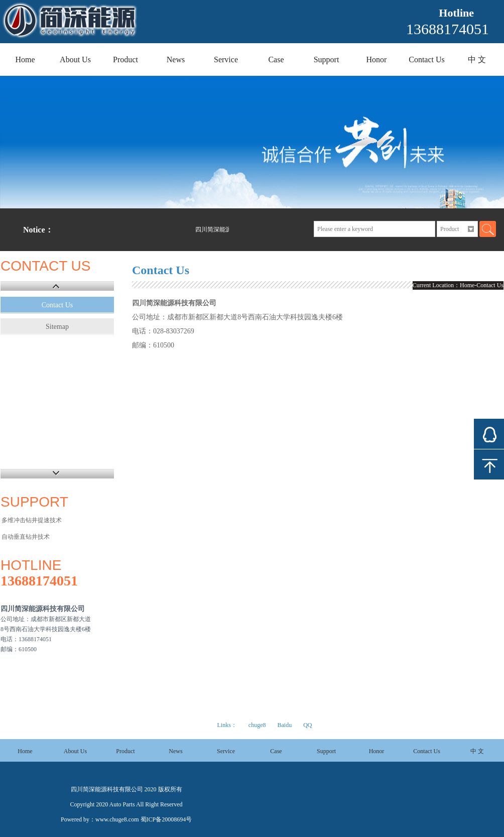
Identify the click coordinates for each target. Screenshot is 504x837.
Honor (377, 59)
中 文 (477, 59)
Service (226, 59)
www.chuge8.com (117, 819)
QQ (307, 725)
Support (327, 59)
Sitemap (57, 327)
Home (25, 59)
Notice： (38, 230)
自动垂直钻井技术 (26, 537)
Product (125, 59)
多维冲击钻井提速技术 (32, 520)
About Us (75, 59)
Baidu (284, 725)
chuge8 (257, 725)
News (176, 59)
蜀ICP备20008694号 (166, 819)
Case (276, 59)
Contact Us (427, 59)
